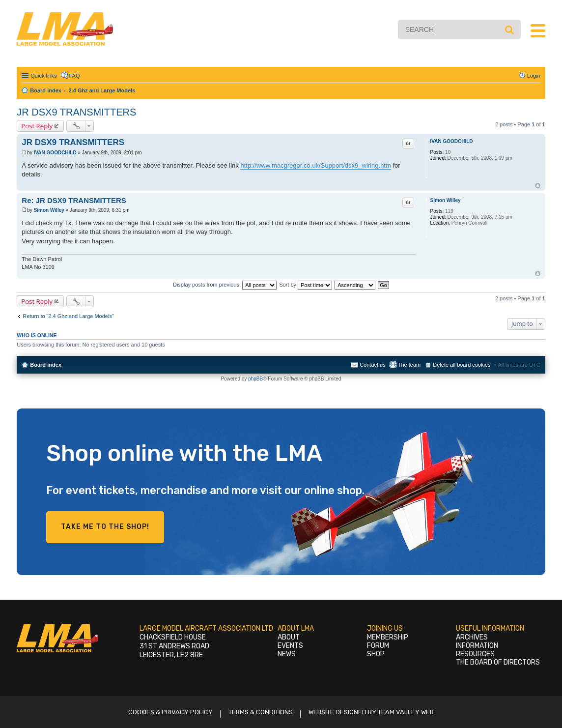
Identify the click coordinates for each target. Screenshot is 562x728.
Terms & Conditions (261, 712)
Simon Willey (446, 200)
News (287, 654)
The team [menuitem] (409, 365)
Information (477, 646)
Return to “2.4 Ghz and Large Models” (68, 316)
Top (538, 186)
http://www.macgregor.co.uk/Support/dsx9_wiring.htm (315, 165)
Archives (472, 637)
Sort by (306, 285)
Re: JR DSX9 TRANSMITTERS (74, 200)
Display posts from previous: (225, 285)
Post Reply (37, 126)
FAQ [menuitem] (75, 76)
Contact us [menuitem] (373, 365)
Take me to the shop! (105, 527)
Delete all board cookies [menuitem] (462, 365)
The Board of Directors (498, 662)
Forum (378, 646)
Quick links (43, 76)
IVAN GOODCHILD (452, 141)
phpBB (255, 379)
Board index (46, 365)
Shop (376, 654)
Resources (475, 654)
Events (290, 646)
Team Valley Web (406, 712)
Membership (388, 637)
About (289, 637)
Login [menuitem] (534, 76)
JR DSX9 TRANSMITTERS (76, 112)
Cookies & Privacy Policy (170, 712)
